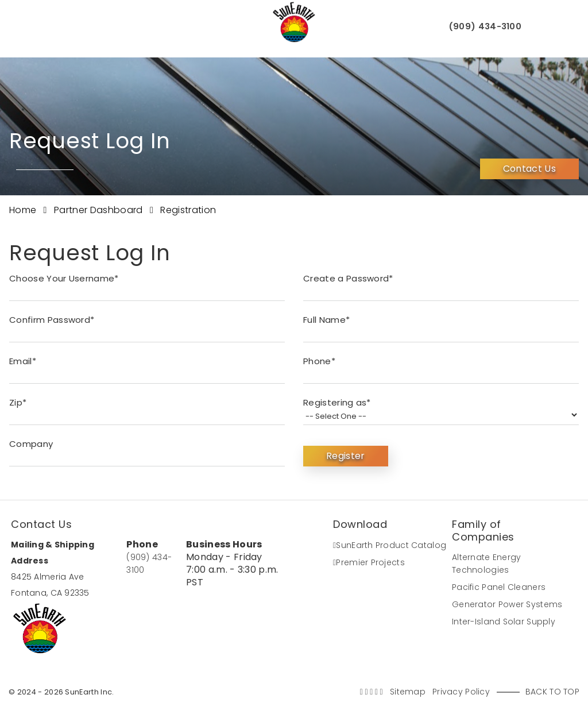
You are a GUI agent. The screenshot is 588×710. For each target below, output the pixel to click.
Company (31, 444)
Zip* (18, 402)
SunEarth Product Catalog (390, 545)
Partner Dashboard (100, 210)
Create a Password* (348, 278)
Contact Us (529, 166)
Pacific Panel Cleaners (499, 587)
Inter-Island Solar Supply (504, 622)
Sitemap (408, 692)
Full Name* (326, 320)
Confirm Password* (52, 320)
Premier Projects (369, 562)
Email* (23, 361)
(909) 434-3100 (483, 27)
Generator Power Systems (507, 604)
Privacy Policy (461, 692)
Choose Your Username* (64, 278)
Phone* (319, 361)
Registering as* (337, 402)
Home (24, 210)
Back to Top (552, 692)
